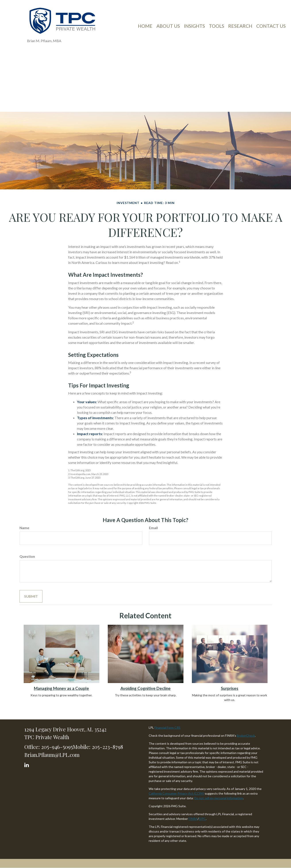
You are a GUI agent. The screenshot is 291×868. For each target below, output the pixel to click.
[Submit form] (31, 596)
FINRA (193, 819)
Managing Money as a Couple (61, 688)
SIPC (202, 819)
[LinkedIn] (27, 764)
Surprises (230, 688)
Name (24, 528)
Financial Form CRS (167, 728)
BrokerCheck (246, 735)
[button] (168, 28)
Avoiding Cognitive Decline (145, 688)
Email (153, 528)
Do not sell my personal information (219, 798)
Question (27, 556)
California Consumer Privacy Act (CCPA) (176, 793)
